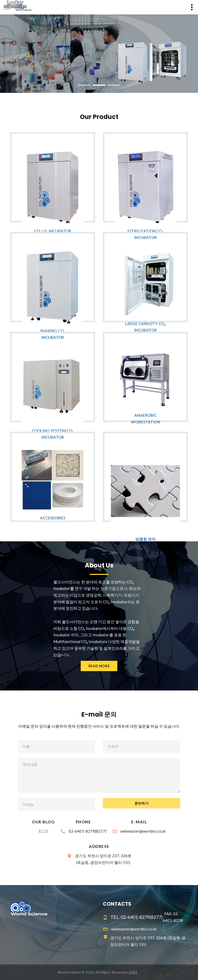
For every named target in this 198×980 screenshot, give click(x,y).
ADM (133, 972)
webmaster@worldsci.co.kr (143, 831)
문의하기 (142, 803)
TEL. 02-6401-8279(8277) (137, 917)
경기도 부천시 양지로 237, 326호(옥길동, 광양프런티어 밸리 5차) (103, 859)
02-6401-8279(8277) (88, 831)
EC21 (43, 831)
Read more (99, 666)
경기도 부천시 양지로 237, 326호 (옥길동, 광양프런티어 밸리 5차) (148, 941)
